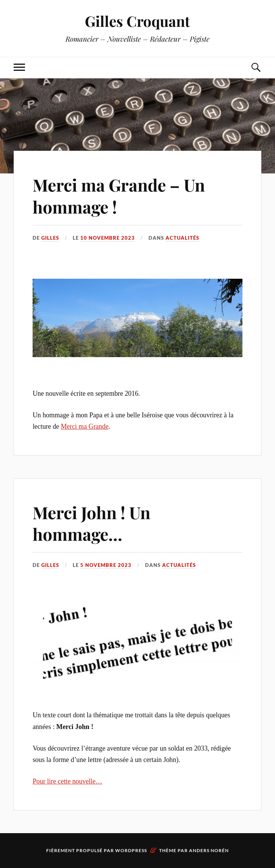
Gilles (50, 238)
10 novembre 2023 (108, 238)
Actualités (182, 238)
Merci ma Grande (84, 426)
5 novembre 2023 (106, 565)
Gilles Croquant (137, 21)
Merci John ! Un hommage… (91, 523)
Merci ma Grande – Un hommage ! (119, 195)
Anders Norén (209, 850)
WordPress (131, 850)
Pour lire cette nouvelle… (67, 781)
